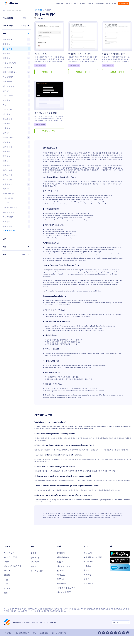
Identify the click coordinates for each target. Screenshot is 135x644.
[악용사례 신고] (63, 584)
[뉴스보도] (87, 566)
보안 (34, 633)
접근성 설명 (44, 633)
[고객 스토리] (89, 584)
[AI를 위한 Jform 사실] (93, 557)
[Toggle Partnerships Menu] (88, 575)
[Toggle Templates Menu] (35, 553)
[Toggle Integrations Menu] (34, 566)
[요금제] (7, 562)
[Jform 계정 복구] (64, 592)
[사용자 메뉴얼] (63, 557)
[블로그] (86, 579)
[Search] (4, 10)
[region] (17, 136)
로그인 (114, 3)
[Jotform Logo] (11, 3)
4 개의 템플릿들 (41, 18)
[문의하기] (61, 553)
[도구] (6, 584)
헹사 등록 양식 (45, 14)
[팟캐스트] (61, 575)
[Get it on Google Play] (120, 554)
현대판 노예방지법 (59, 633)
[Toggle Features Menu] (7, 580)
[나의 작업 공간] (11, 557)
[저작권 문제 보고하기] (66, 588)
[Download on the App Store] (120, 561)
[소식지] (86, 570)
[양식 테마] (35, 558)
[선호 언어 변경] (121, 622)
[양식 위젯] (35, 562)
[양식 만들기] (9, 553)
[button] (17, 18)
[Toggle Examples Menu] (7, 570)
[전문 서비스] (62, 579)
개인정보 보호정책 (22, 633)
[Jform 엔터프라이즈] (13, 566)
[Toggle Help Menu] (60, 562)
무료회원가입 (123, 3)
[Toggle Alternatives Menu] (7, 593)
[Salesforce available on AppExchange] (120, 568)
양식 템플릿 (38, 10)
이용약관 (8, 633)
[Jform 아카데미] (64, 566)
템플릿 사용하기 (49, 72)
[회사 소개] (88, 553)
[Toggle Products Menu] (8, 575)
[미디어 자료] (89, 562)
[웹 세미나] (61, 571)
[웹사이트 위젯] (37, 571)
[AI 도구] (7, 589)
